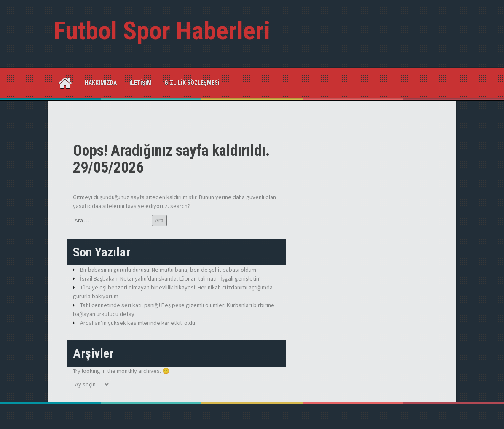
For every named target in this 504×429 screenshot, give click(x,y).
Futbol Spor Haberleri (162, 31)
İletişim (141, 83)
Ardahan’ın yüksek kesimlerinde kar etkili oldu (138, 323)
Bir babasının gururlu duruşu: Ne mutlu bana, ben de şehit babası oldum (168, 270)
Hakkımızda (101, 83)
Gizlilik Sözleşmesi (192, 83)
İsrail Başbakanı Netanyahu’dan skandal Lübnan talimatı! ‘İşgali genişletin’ (170, 278)
